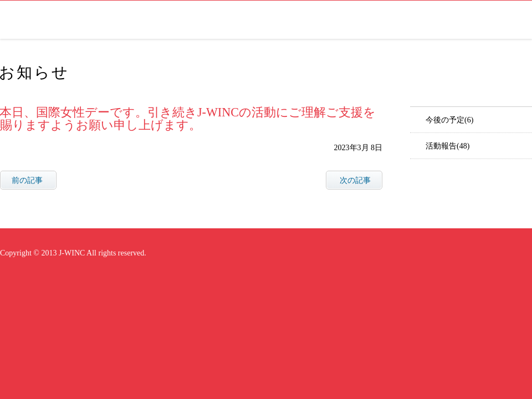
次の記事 (355, 180)
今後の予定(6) (449, 120)
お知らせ (424, 20)
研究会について (366, 20)
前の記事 (27, 180)
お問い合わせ (479, 20)
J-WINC (28, 20)
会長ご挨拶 (301, 20)
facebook (521, 20)
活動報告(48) (447, 146)
